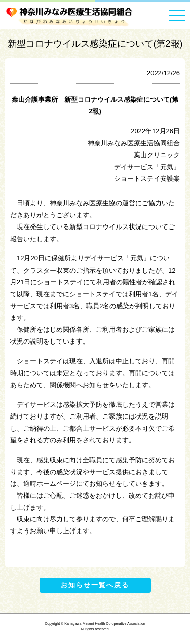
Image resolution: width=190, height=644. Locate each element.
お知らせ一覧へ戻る (95, 585)
